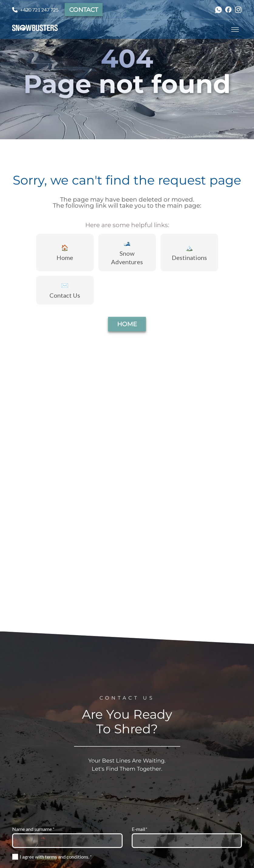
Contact (84, 10)
